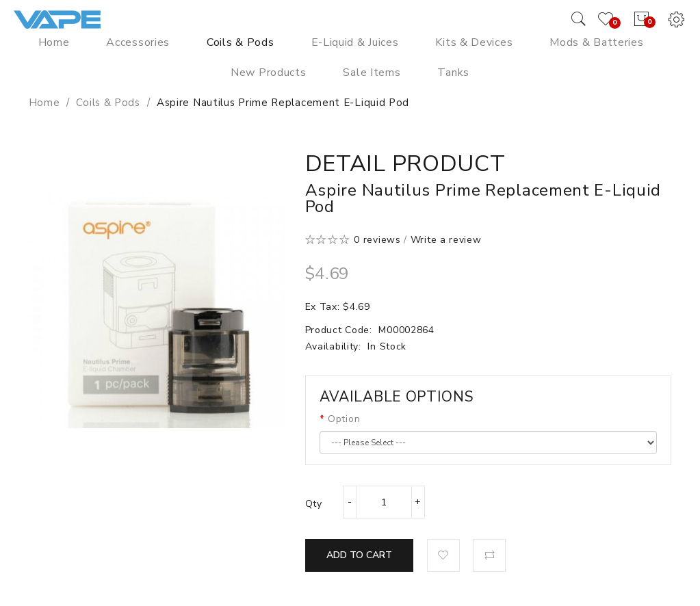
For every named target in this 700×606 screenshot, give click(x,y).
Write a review (446, 240)
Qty (314, 504)
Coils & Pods (108, 103)
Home (44, 103)
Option (344, 419)
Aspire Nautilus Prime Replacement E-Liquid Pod (283, 103)
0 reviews (377, 240)
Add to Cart (359, 555)
